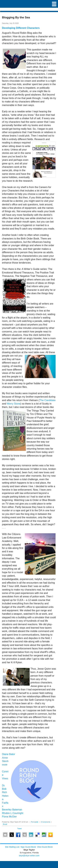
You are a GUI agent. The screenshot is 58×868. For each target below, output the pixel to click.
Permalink (35, 822)
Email (5, 824)
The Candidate (47, 400)
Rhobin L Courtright (13, 813)
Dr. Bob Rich (4, 789)
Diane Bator (9, 754)
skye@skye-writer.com (29, 856)
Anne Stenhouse (5, 761)
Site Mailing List (12, 847)
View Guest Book (45, 847)
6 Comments (46, 822)
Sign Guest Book (28, 847)
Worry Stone (14, 404)
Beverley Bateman (12, 810)
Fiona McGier (9, 817)
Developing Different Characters (21, 28)
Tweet (19, 829)
